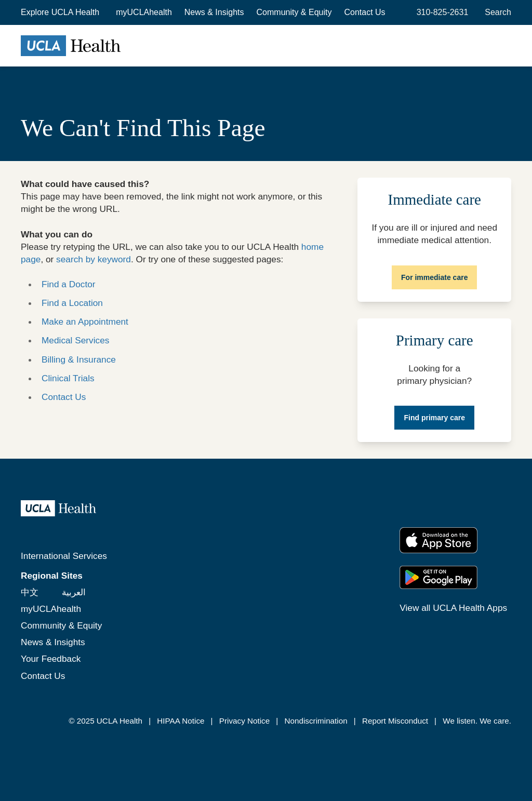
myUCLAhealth (144, 12)
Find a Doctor (69, 284)
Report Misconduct (395, 721)
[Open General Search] (496, 12)
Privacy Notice (244, 721)
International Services (64, 556)
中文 (30, 592)
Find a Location (72, 303)
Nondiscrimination (316, 721)
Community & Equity (294, 12)
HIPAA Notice (181, 721)
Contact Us (364, 12)
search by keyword (94, 259)
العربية (74, 592)
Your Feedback (51, 659)
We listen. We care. (477, 721)
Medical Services (75, 340)
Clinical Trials (68, 378)
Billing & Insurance (79, 359)
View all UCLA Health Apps (453, 608)
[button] (61, 12)
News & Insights (214, 12)
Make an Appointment (85, 322)
